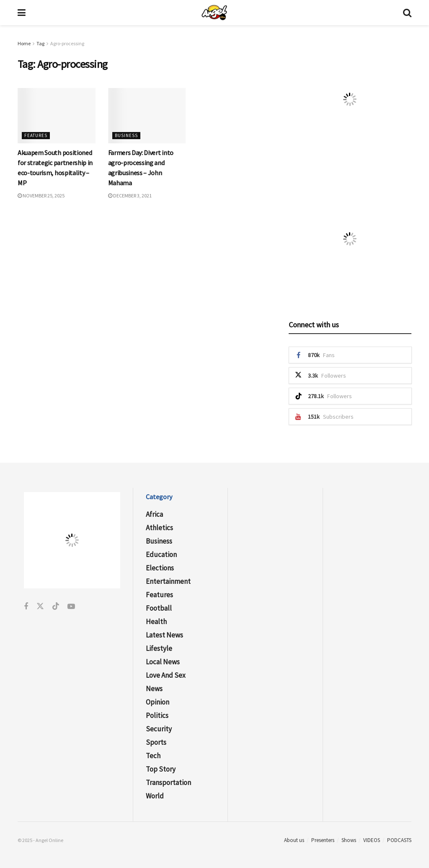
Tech (153, 756)
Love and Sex (166, 675)
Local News (163, 662)
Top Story (161, 769)
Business (126, 135)
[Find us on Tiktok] (56, 607)
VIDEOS (372, 840)
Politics (157, 715)
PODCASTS (399, 840)
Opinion (158, 702)
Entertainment (168, 581)
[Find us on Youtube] (71, 607)
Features (36, 135)
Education (161, 554)
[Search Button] (407, 13)
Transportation (168, 782)
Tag (40, 43)
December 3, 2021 (130, 196)
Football (159, 608)
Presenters (323, 840)
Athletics (159, 528)
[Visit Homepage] (214, 13)
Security (159, 729)
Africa (154, 514)
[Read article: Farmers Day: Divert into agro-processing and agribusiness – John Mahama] (147, 116)
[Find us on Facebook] (26, 607)
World (155, 796)
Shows (349, 840)
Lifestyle (159, 648)
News (154, 689)
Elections (160, 568)
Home (24, 43)
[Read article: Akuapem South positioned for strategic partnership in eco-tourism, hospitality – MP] (57, 116)
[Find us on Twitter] (40, 607)
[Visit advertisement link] (350, 99)
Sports (156, 742)
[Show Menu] (22, 13)
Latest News (164, 635)
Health (156, 622)
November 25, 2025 (41, 196)
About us (294, 840)
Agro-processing (67, 43)
